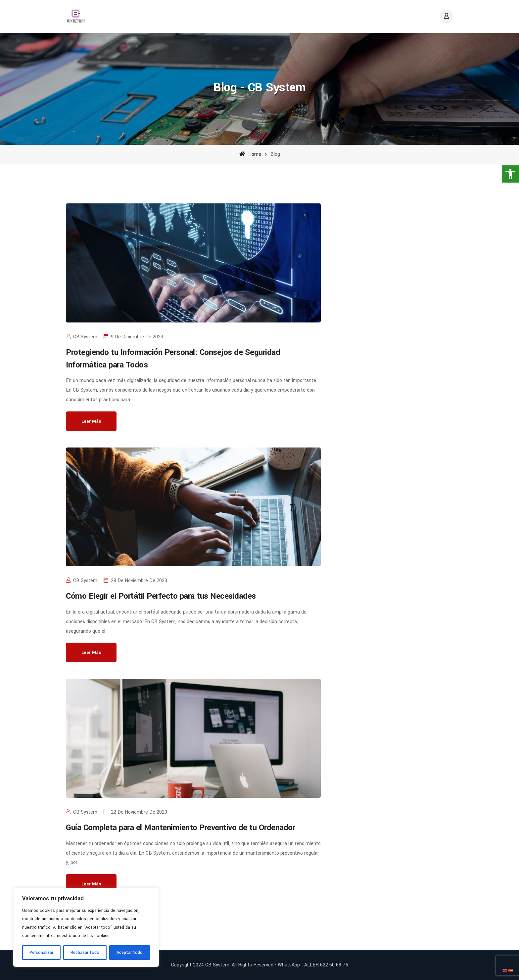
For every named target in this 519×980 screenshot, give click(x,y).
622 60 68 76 (334, 965)
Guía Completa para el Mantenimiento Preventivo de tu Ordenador (180, 828)
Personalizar (41, 953)
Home (250, 154)
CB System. (218, 965)
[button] (510, 174)
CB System (82, 337)
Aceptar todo (130, 953)
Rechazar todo (85, 953)
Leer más (91, 421)
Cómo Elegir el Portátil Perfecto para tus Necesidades (161, 596)
